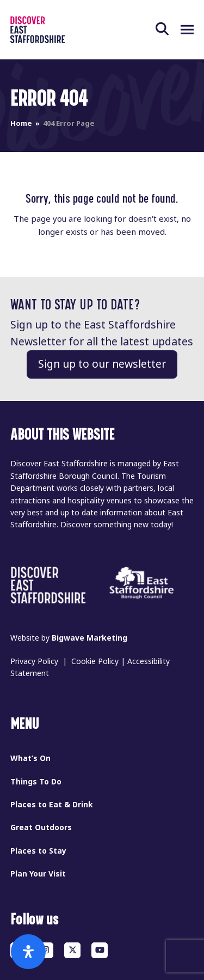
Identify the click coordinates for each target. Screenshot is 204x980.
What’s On (30, 758)
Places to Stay (38, 851)
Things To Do (36, 782)
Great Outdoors (41, 827)
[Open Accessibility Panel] (28, 952)
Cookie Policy (95, 661)
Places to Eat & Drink (52, 805)
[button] (168, 29)
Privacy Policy (34, 661)
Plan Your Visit (38, 874)
